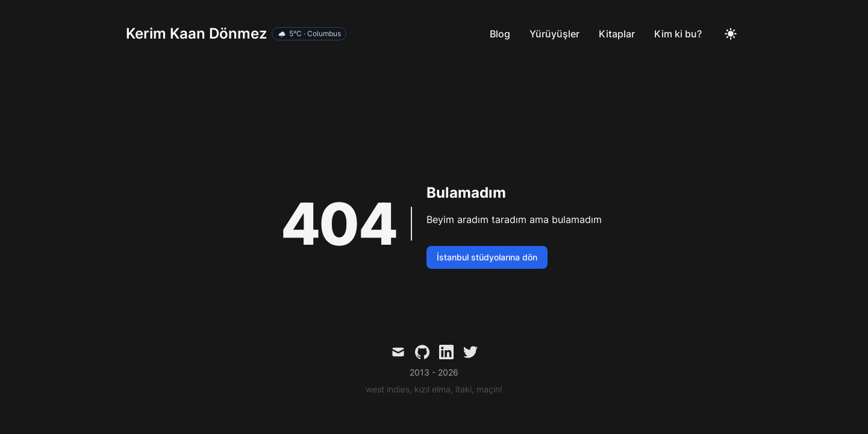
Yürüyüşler (554, 34)
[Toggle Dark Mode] (731, 34)
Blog (500, 34)
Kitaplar (617, 34)
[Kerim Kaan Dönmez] (236, 34)
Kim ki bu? (678, 34)
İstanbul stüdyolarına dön (487, 257)
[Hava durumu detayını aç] (309, 34)
